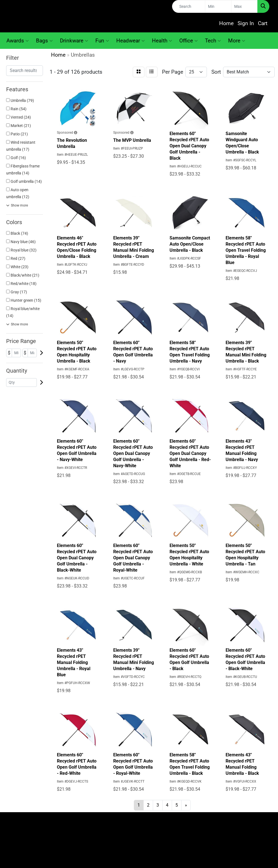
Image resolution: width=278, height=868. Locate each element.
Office (188, 41)
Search (174, 828)
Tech (213, 41)
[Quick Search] (189, 6)
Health (162, 41)
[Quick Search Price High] (244, 6)
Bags (44, 41)
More (237, 41)
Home (226, 23)
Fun (102, 41)
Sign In (246, 23)
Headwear (130, 41)
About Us (104, 828)
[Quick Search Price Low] (218, 6)
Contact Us (174, 821)
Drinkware (74, 41)
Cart (263, 23)
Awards (18, 41)
